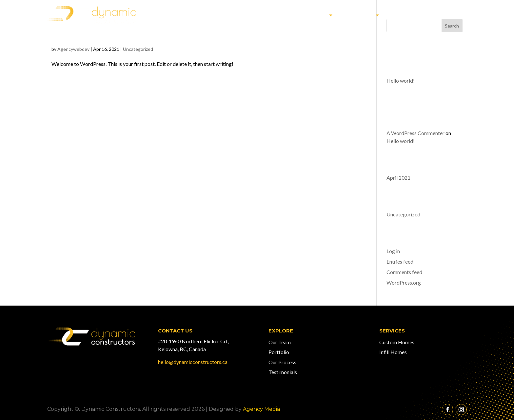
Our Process (282, 362)
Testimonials (283, 372)
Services (360, 15)
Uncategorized (138, 49)
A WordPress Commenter (415, 133)
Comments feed (404, 272)
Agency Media (261, 409)
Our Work (311, 15)
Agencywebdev (73, 49)
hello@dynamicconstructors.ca (193, 362)
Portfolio (279, 352)
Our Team (408, 15)
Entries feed (400, 261)
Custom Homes (397, 342)
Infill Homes (393, 352)
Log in (393, 251)
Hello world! (107, 30)
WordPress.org (404, 282)
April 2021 (398, 178)
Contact (450, 15)
